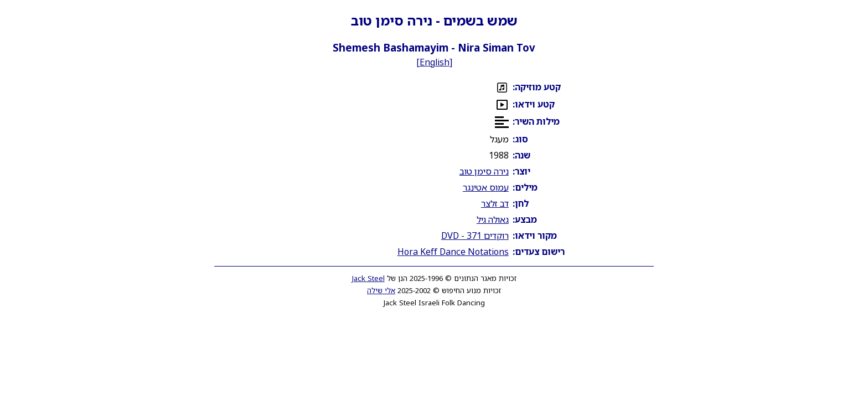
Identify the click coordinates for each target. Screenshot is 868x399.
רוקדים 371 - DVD (475, 236)
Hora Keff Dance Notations (453, 252)
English (435, 62)
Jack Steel (368, 278)
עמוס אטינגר (486, 187)
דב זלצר (495, 203)
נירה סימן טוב (484, 171)
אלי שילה (381, 290)
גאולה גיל (493, 219)
